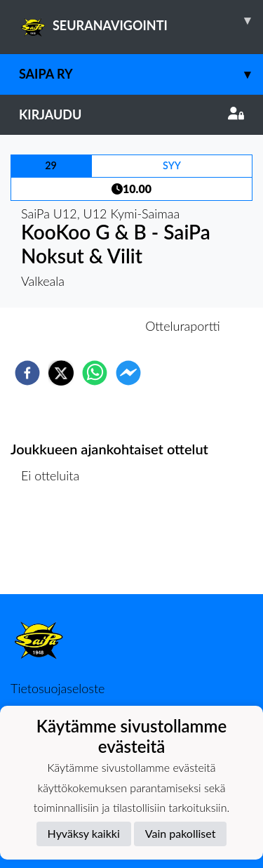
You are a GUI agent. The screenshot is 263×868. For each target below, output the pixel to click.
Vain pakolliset (181, 833)
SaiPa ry (141, 74)
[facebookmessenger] (128, 373)
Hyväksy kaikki (84, 833)
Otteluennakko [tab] (83, 326)
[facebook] (27, 373)
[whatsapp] (95, 373)
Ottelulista (56, 547)
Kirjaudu (131, 114)
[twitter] (61, 373)
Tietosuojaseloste (58, 688)
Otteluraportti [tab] (183, 326)
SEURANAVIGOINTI (141, 20)
